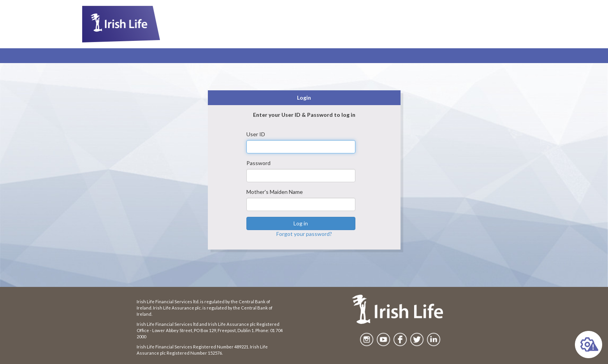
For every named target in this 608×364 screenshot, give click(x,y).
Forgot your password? (304, 234)
